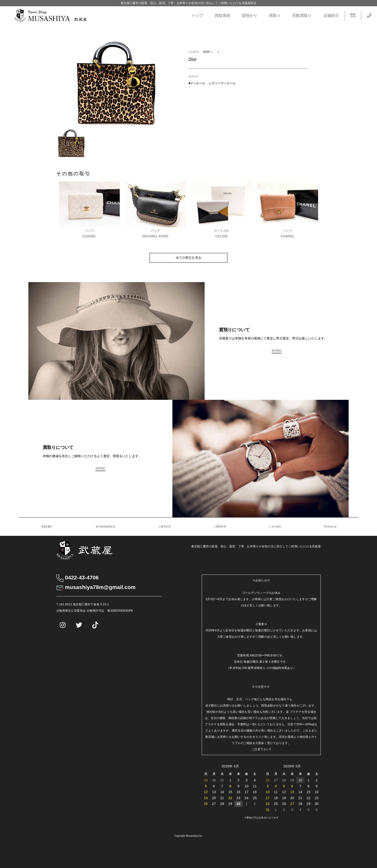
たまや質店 (275, 527)
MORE (276, 351)
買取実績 (223, 16)
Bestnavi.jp (330, 527)
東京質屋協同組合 (106, 527)
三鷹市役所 (164, 527)
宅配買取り (302, 16)
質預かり (250, 16)
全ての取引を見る (188, 258)
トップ (197, 16)
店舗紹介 (331, 16)
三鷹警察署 (220, 527)
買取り (275, 16)
